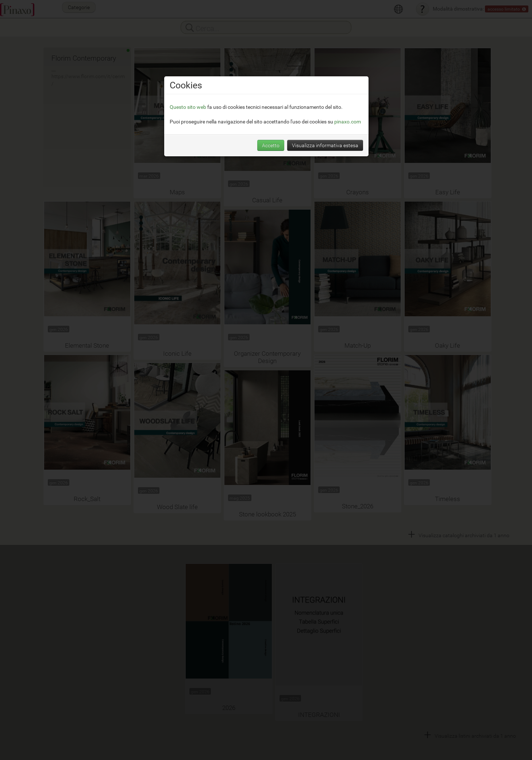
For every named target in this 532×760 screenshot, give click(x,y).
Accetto (271, 145)
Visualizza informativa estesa (325, 145)
